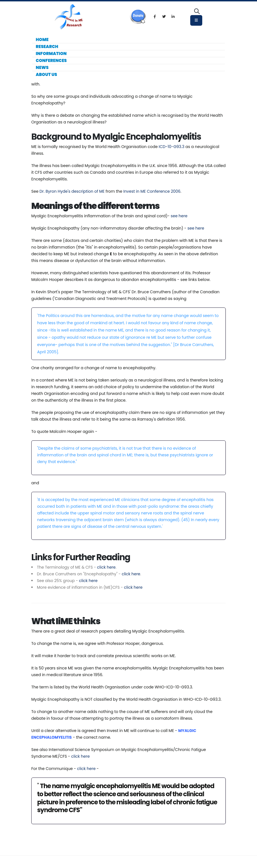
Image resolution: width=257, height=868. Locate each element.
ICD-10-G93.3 (172, 147)
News (42, 67)
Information (51, 53)
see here (179, 216)
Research (47, 46)
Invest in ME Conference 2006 (152, 191)
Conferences (51, 60)
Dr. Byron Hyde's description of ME (72, 191)
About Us (46, 74)
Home (42, 40)
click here (106, 567)
